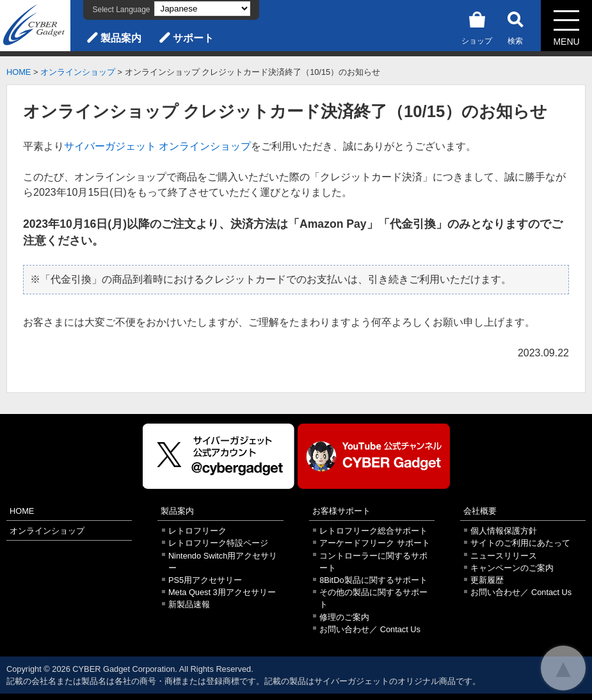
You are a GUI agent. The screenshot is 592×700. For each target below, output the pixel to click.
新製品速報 (189, 604)
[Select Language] (202, 9)
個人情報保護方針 (504, 531)
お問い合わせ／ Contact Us (370, 629)
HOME (19, 72)
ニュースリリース (504, 556)
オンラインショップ (78, 72)
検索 (515, 26)
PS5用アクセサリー (205, 580)
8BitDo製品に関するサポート (373, 580)
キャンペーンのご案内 (512, 568)
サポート (193, 38)
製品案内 (121, 38)
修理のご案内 (344, 617)
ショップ (477, 26)
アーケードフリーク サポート (375, 543)
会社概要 (480, 511)
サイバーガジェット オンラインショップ (157, 146)
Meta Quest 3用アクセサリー (222, 592)
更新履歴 (487, 580)
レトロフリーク (197, 531)
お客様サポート (341, 511)
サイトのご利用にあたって (520, 543)
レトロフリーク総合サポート (373, 531)
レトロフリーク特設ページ (218, 543)
